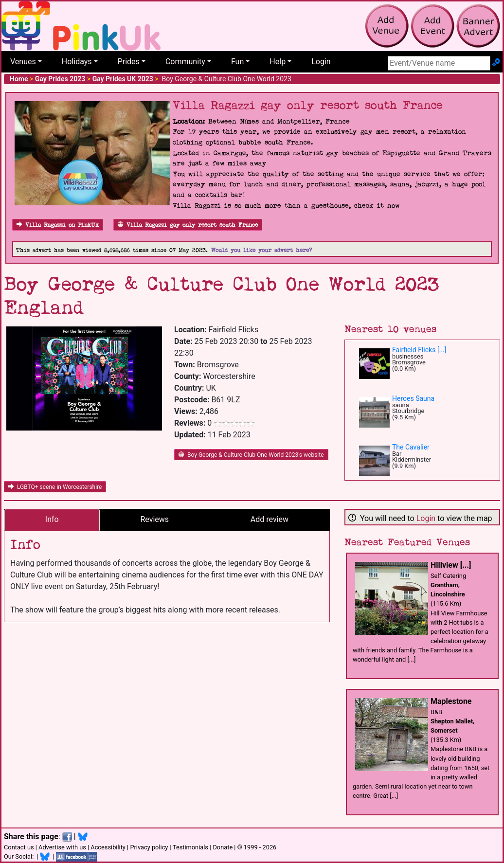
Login (321, 62)
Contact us (19, 847)
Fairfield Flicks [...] (419, 350)
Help (278, 62)
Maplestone (451, 701)
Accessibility (108, 847)
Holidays (77, 62)
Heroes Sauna (413, 398)
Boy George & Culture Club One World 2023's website (251, 455)
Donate (223, 847)
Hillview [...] (451, 565)
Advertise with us (62, 847)
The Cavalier (411, 447)
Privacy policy (149, 847)
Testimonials (190, 847)
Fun (237, 62)
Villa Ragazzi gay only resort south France (188, 225)
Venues (23, 62)
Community (185, 62)
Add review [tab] (270, 519)
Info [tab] (52, 519)
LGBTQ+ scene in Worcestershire (55, 487)
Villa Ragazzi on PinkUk (58, 225)
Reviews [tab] (154, 519)
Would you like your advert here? (261, 250)
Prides (129, 62)
